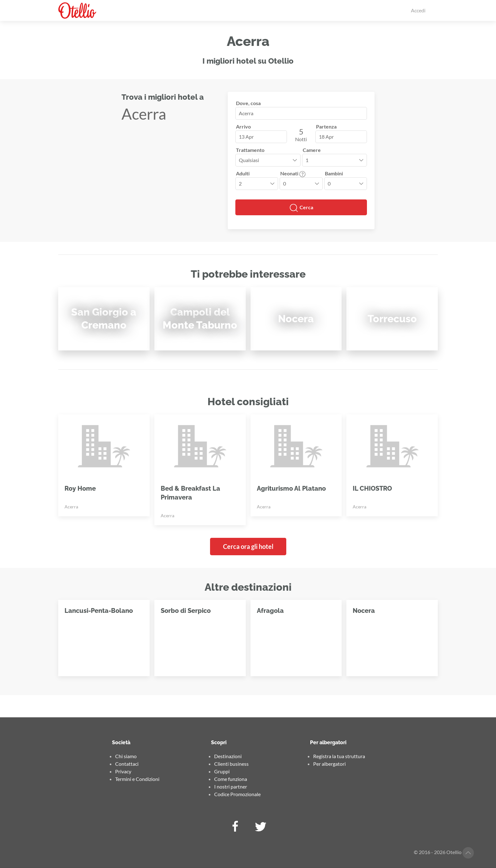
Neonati (293, 173)
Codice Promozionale (237, 794)
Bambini (334, 173)
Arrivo (243, 126)
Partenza (326, 126)
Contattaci (127, 764)
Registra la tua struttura (339, 756)
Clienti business (231, 764)
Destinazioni (228, 756)
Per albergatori (329, 764)
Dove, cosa (248, 103)
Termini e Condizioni (137, 779)
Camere (312, 150)
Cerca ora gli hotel (248, 546)
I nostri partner (231, 786)
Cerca (301, 208)
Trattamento (250, 150)
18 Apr (326, 137)
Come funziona (231, 779)
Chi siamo (126, 756)
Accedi (418, 10)
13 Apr (246, 137)
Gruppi (222, 771)
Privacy (123, 771)
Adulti (243, 173)
